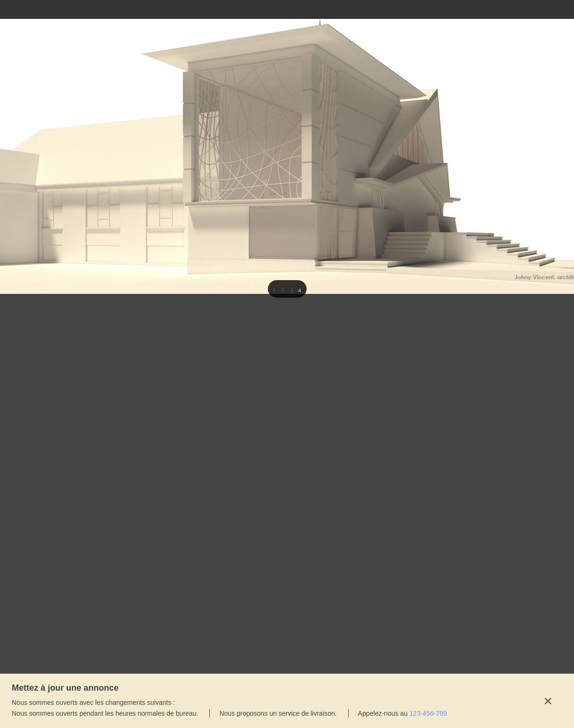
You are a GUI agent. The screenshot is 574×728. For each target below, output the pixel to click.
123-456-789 (428, 713)
